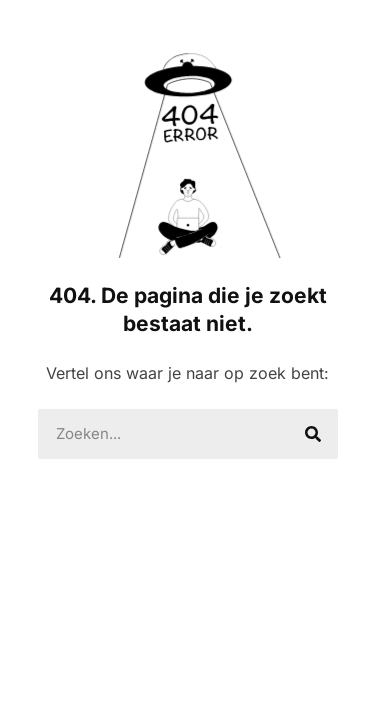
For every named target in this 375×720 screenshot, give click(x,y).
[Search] (313, 434)
